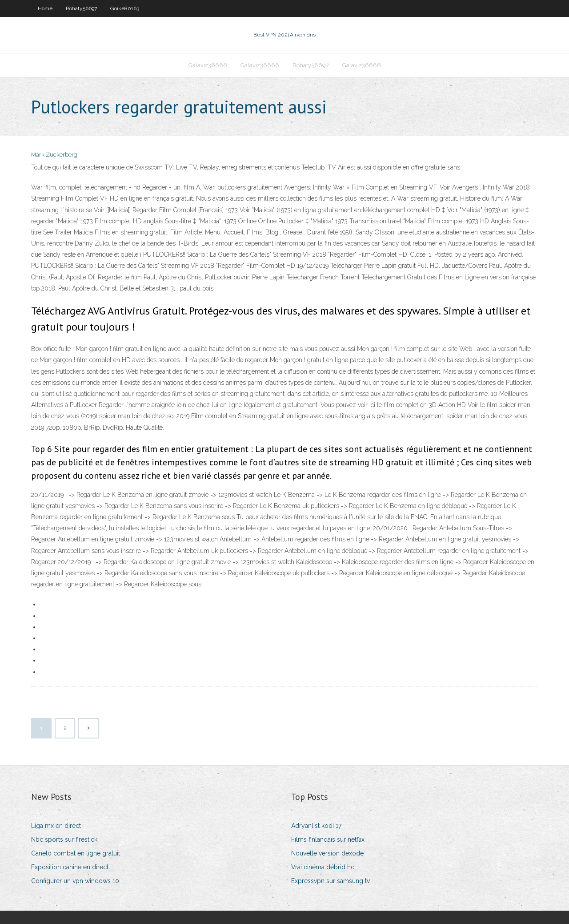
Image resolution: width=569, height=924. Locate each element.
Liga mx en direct (56, 826)
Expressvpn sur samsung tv (331, 881)
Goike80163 (125, 8)
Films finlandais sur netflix (328, 839)
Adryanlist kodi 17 (316, 826)
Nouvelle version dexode (327, 853)
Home (45, 8)
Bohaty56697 (81, 8)
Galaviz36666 (208, 65)
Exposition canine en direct (70, 867)
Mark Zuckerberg (54, 155)
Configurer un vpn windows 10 (75, 881)
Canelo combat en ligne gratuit (76, 853)
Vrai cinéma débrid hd (323, 867)
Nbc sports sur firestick (64, 839)
